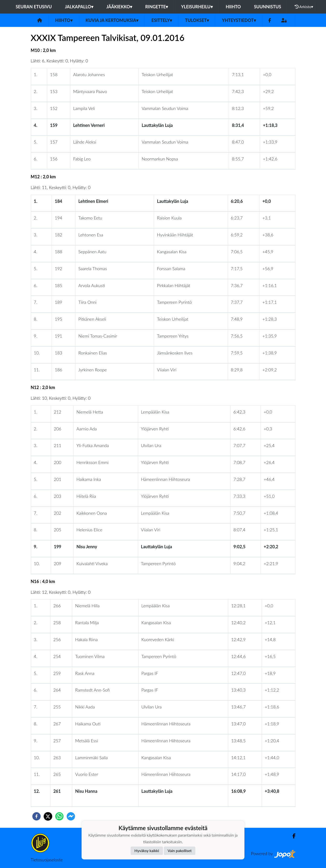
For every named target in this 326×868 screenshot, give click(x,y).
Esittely (162, 20)
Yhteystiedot (239, 20)
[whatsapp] (59, 816)
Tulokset (197, 20)
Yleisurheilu (197, 7)
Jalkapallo (79, 7)
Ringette (157, 7)
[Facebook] (270, 20)
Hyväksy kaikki (147, 851)
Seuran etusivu (34, 7)
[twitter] (48, 816)
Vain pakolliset (180, 851)
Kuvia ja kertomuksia (112, 20)
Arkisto (304, 7)
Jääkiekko (119, 7)
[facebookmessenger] (71, 816)
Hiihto (233, 7)
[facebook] (36, 816)
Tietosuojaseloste (47, 860)
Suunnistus (268, 7)
